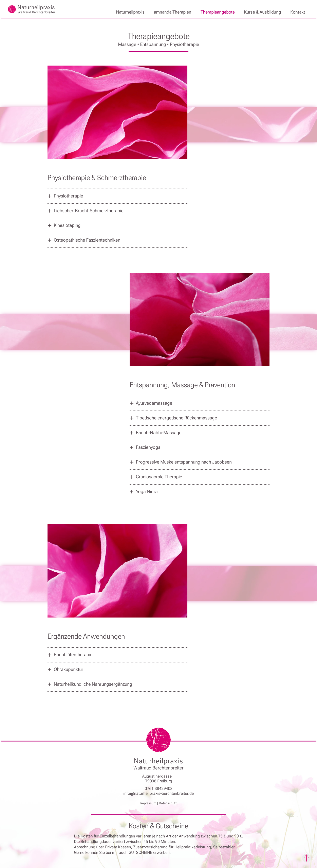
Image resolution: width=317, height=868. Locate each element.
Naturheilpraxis (130, 12)
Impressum (148, 803)
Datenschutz (168, 803)
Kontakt (298, 12)
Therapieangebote (218, 12)
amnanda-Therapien (173, 12)
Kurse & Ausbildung (263, 12)
